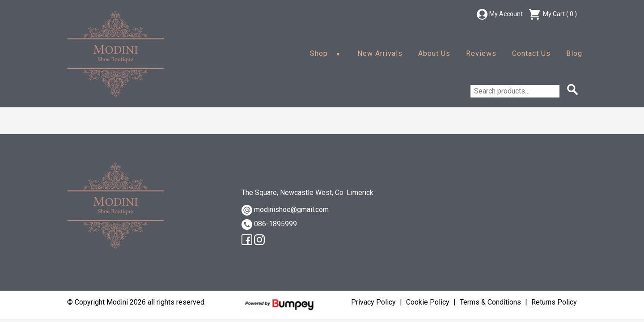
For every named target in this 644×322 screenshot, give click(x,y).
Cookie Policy (428, 302)
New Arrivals (380, 53)
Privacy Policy (373, 302)
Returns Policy (554, 302)
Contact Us (531, 53)
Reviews (481, 53)
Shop (319, 53)
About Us (434, 53)
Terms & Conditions (490, 302)
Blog (574, 53)
